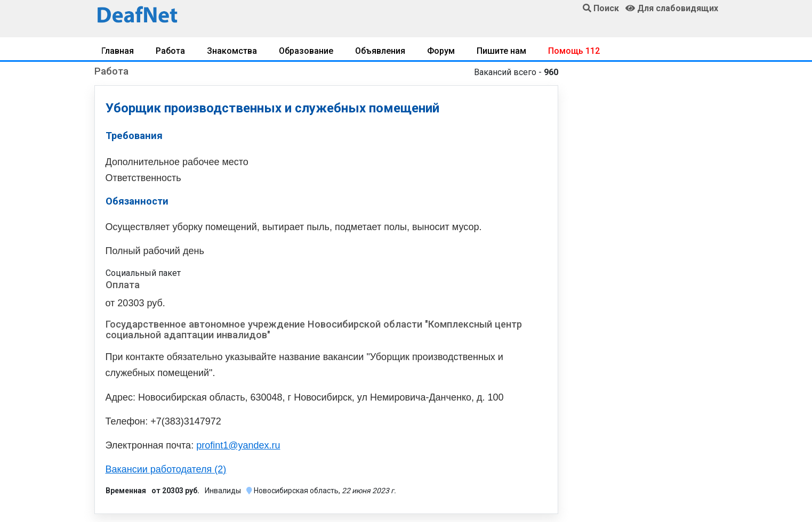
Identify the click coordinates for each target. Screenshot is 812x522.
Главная (118, 51)
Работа (170, 51)
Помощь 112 (574, 51)
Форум (441, 51)
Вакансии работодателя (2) (166, 469)
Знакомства (232, 51)
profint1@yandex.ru (238, 445)
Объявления (380, 51)
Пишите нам (501, 51)
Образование (306, 51)
